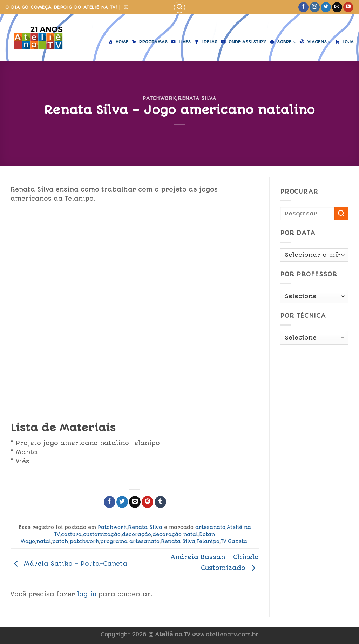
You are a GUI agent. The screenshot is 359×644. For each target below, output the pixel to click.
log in (87, 594)
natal (44, 541)
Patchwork (159, 98)
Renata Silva (197, 98)
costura (71, 534)
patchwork (84, 541)
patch (60, 541)
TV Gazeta (234, 541)
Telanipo (208, 541)
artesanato (210, 527)
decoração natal (175, 534)
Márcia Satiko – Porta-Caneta (69, 563)
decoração (137, 534)
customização (102, 534)
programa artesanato (130, 541)
